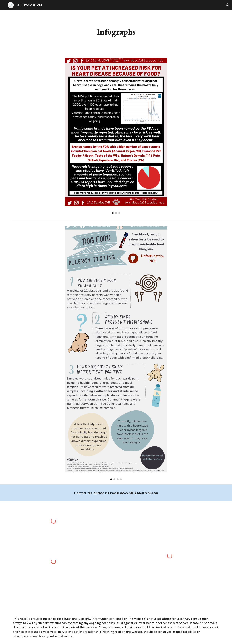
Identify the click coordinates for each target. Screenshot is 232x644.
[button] (228, 5)
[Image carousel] (116, 136)
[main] (116, 32)
